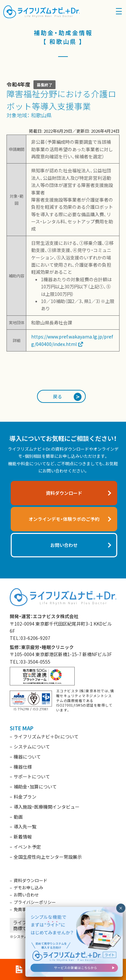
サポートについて (32, 776)
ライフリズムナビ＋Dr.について (46, 736)
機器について (27, 757)
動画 (18, 817)
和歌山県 (41, 115)
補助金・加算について (35, 787)
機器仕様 (23, 767)
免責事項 (22, 909)
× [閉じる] (121, 908)
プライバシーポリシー (35, 902)
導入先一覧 (25, 827)
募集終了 (44, 85)
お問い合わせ (26, 895)
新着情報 (23, 837)
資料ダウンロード (31, 880)
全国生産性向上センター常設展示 (48, 857)
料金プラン (25, 797)
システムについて (32, 747)
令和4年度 (18, 84)
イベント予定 (27, 847)
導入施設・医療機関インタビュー (47, 807)
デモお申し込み (28, 887)
